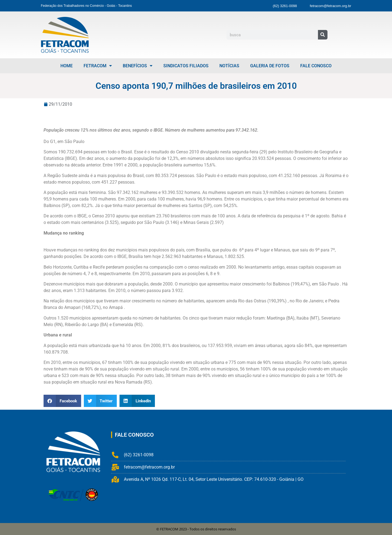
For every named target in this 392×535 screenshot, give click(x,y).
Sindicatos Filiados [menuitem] (186, 66)
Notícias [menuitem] (229, 66)
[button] (62, 401)
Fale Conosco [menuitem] (316, 66)
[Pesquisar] (323, 35)
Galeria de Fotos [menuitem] (270, 66)
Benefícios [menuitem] (138, 66)
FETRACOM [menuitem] (98, 66)
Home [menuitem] (67, 66)
